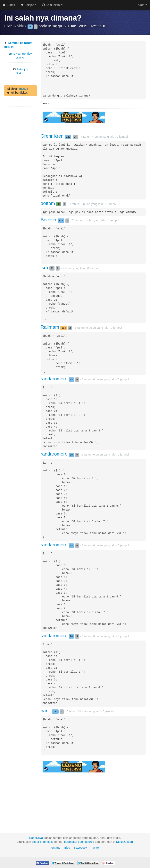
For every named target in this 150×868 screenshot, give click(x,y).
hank (46, 711)
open (81, 842)
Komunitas (52, 5)
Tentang (55, 848)
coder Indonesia (42, 842)
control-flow (25, 54)
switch (21, 57)
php (13, 54)
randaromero (55, 379)
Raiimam (50, 327)
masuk (24, 89)
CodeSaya (36, 838)
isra (45, 268)
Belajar (29, 5)
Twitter (95, 848)
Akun (142, 5)
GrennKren (53, 136)
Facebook (81, 848)
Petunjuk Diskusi (21, 71)
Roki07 (21, 26)
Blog (67, 848)
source (90, 842)
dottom (48, 203)
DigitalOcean (124, 842)
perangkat (71, 842)
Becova (49, 220)
